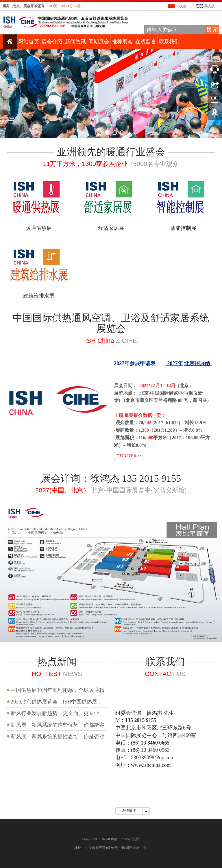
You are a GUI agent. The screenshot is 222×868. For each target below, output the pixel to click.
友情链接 (129, 811)
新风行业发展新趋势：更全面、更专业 (55, 713)
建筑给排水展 (39, 296)
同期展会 (99, 42)
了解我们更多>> (129, 456)
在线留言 (146, 42)
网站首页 (29, 42)
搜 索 (212, 29)
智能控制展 (183, 228)
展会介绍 (52, 42)
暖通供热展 (39, 228)
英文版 (210, 6)
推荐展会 (122, 42)
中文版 (182, 6)
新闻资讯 (75, 42)
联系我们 (169, 42)
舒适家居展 (111, 228)
